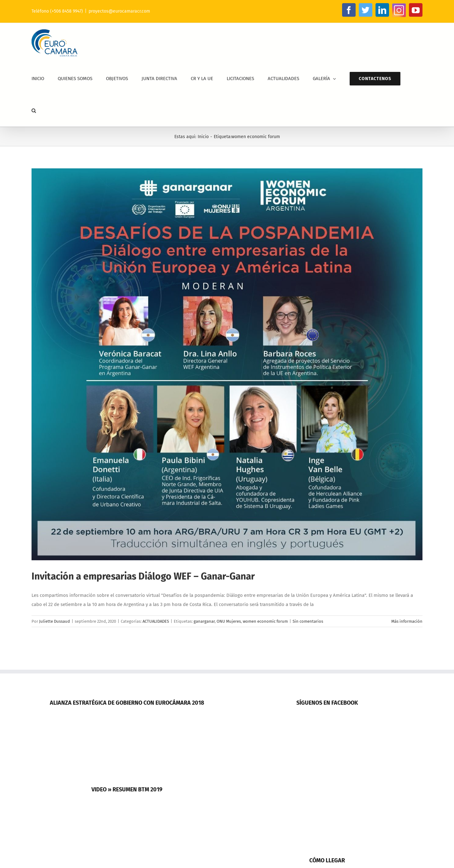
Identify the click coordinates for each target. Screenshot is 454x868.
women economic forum (265, 621)
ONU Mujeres (229, 621)
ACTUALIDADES (156, 621)
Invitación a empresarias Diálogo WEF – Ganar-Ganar (143, 576)
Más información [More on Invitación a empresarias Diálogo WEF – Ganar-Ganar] (407, 621)
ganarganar (204, 621)
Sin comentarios (308, 621)
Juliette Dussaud (55, 621)
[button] (34, 111)
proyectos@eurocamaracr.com (119, 11)
